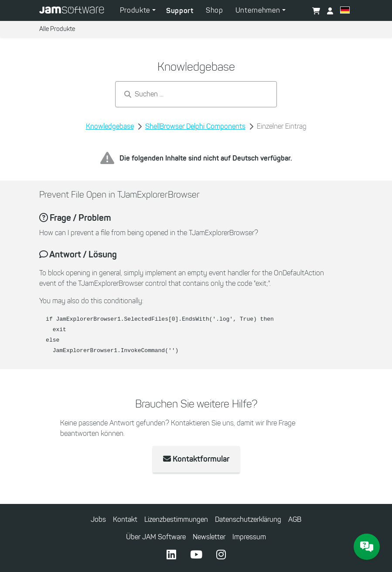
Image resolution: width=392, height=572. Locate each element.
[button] (345, 11)
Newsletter (209, 537)
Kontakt (125, 519)
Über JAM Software (156, 537)
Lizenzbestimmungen (176, 519)
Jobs (98, 519)
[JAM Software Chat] (367, 547)
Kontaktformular (196, 459)
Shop (215, 10)
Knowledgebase (110, 126)
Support (180, 10)
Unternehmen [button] (259, 10)
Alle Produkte (57, 29)
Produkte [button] (136, 10)
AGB (295, 519)
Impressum (249, 537)
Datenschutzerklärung (248, 519)
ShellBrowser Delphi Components (195, 126)
